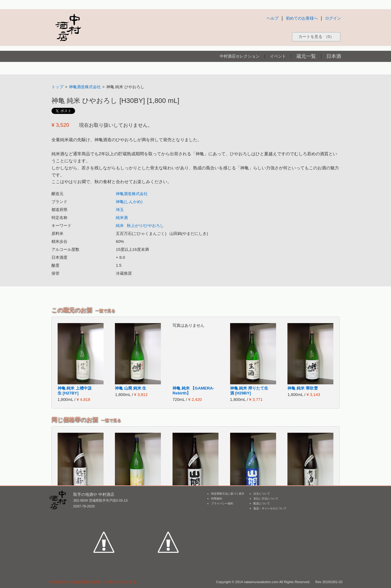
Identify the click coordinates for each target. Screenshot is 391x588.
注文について (262, 494)
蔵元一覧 (306, 56)
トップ (57, 87)
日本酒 (334, 56)
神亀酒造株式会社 (85, 87)
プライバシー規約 (222, 503)
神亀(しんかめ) (129, 202)
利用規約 (217, 499)
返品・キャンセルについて (270, 508)
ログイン (333, 18)
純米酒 (122, 218)
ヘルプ (273, 18)
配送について (262, 503)
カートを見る (316, 37)
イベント (278, 56)
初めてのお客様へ (302, 18)
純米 (120, 226)
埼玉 (120, 210)
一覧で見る (105, 311)
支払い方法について (266, 499)
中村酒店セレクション (240, 56)
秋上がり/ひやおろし (145, 226)
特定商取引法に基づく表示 (228, 494)
